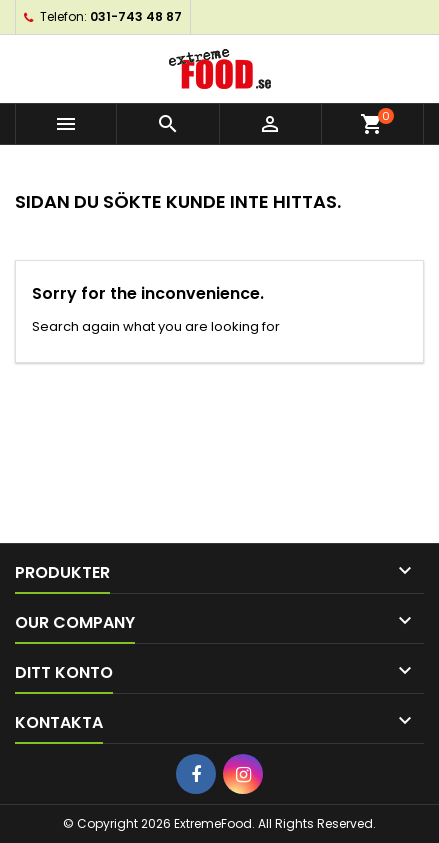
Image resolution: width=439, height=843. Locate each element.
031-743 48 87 (136, 16)
